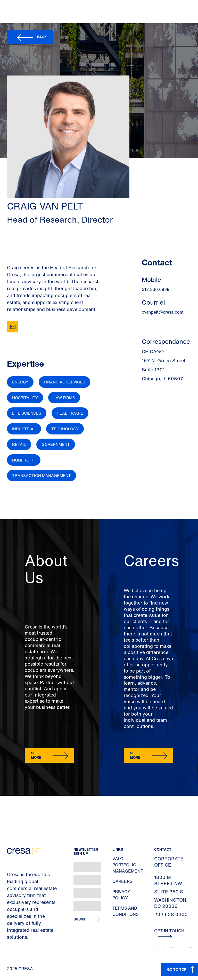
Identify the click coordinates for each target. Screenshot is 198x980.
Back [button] (42, 37)
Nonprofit (24, 460)
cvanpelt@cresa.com (163, 312)
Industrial (24, 429)
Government (56, 444)
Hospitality (25, 398)
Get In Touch (169, 933)
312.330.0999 (156, 289)
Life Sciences (27, 413)
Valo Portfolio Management (128, 865)
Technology (65, 429)
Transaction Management (42, 475)
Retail (19, 444)
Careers (122, 881)
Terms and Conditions (126, 911)
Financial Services (64, 382)
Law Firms (64, 398)
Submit (80, 919)
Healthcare (70, 413)
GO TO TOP (177, 969)
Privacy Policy (121, 895)
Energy (20, 382)
